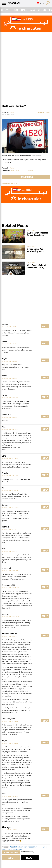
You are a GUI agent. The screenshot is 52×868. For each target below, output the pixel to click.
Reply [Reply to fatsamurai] (45, 570)
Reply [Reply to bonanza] (45, 616)
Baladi (32, 10)
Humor (15, 10)
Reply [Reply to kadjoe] (45, 343)
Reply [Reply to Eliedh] (45, 475)
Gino (4, 456)
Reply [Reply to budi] (45, 551)
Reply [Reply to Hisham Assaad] (45, 636)
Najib (12, 112)
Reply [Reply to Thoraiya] (45, 829)
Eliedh (5, 473)
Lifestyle (5, 10)
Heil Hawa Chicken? (14, 106)
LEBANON (29, 170)
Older (11, 858)
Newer (30, 858)
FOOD (23, 170)
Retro (24, 10)
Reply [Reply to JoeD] (45, 796)
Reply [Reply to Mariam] (45, 529)
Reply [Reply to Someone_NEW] (45, 587)
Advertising (44, 112)
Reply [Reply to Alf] (45, 490)
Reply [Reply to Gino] (45, 458)
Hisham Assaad (9, 634)
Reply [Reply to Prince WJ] (45, 417)
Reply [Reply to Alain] (45, 429)
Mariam (6, 527)
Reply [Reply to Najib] (45, 360)
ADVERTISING (15, 170)
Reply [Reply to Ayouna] (45, 326)
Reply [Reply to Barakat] (45, 507)
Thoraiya (6, 827)
